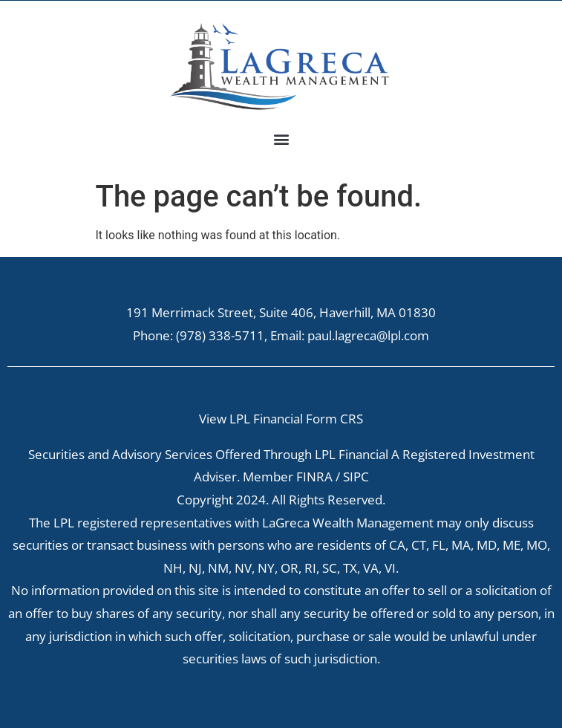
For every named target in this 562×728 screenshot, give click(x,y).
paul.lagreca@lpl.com (368, 335)
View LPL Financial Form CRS (281, 419)
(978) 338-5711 (220, 335)
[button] (281, 139)
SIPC (356, 477)
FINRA (314, 477)
